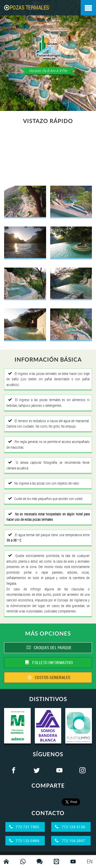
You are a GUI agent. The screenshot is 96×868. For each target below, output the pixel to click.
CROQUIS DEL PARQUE (49, 648)
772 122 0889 (24, 841)
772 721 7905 (24, 827)
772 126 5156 (70, 827)
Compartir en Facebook (25, 801)
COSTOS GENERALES (49, 677)
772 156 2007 (70, 841)
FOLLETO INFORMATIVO (49, 663)
